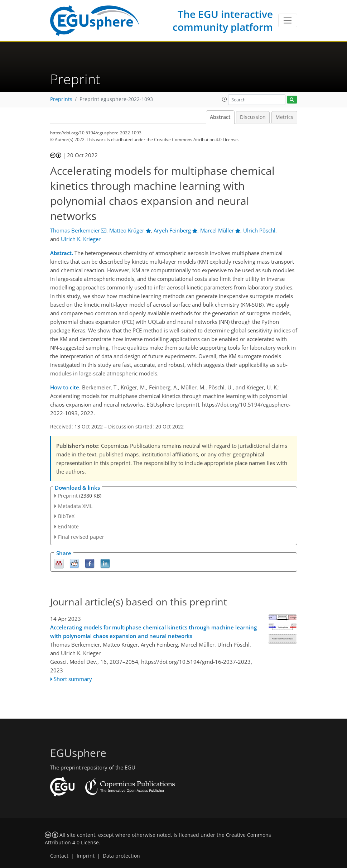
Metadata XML (75, 506)
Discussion (253, 117)
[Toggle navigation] (288, 20)
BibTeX (66, 516)
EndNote (68, 526)
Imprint (86, 856)
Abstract (220, 117)
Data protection (121, 856)
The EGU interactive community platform (223, 20)
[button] (225, 99)
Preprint (68, 496)
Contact (59, 856)
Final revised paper (81, 537)
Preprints (61, 99)
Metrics (284, 117)
